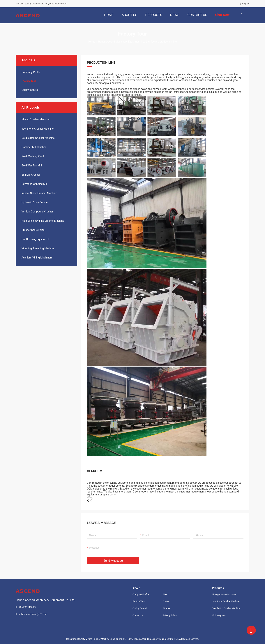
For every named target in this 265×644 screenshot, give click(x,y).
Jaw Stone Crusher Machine (38, 129)
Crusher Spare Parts (33, 230)
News (166, 594)
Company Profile (141, 594)
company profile (31, 72)
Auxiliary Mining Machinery (37, 258)
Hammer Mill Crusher (34, 147)
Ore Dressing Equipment (35, 239)
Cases (166, 601)
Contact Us (138, 615)
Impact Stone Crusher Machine (39, 193)
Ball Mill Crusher (31, 175)
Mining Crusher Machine (35, 119)
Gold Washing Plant (33, 156)
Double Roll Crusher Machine (38, 138)
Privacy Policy (170, 615)
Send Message (113, 561)
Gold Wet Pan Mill (32, 166)
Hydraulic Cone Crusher (35, 202)
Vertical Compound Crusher (37, 212)
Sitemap (167, 608)
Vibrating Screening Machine (38, 248)
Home (92, 42)
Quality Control (30, 90)
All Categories (219, 615)
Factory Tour (29, 81)
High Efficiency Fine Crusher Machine (43, 221)
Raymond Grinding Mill (34, 184)
